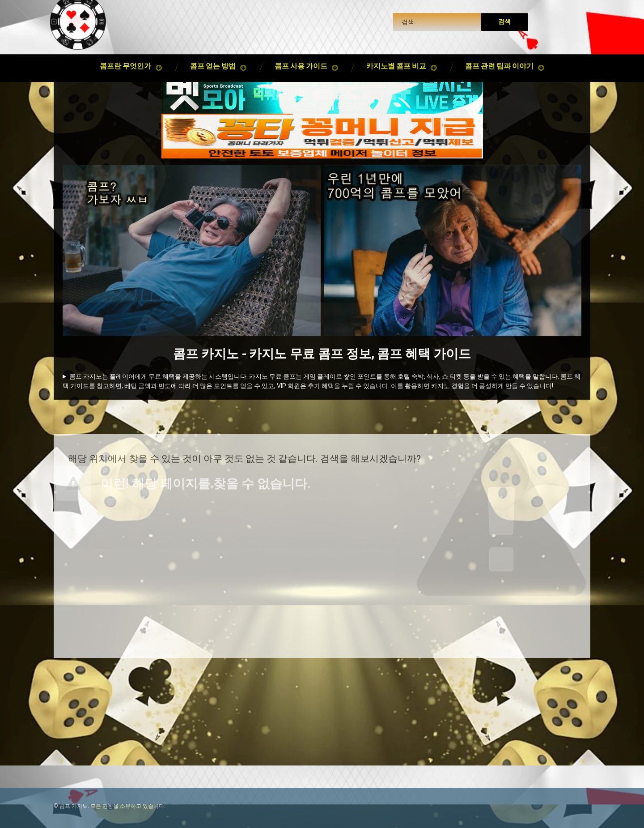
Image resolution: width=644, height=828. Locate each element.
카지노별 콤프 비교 (396, 61)
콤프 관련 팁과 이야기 (499, 61)
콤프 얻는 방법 (213, 61)
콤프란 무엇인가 (125, 61)
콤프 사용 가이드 (301, 61)
